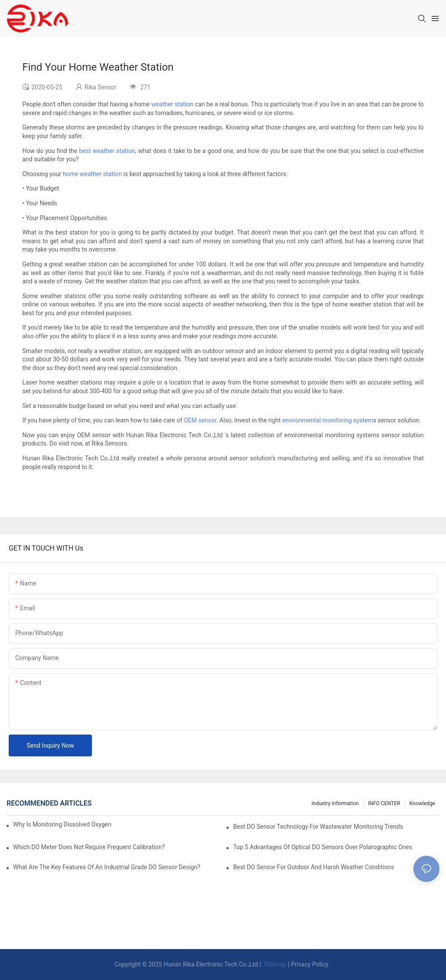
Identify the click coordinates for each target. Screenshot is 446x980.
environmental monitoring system (328, 420)
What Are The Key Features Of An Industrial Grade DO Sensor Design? (107, 867)
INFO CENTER (384, 803)
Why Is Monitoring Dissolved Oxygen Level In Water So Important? (63, 824)
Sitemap (275, 964)
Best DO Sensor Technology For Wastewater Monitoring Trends (318, 827)
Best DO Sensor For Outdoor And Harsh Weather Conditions (314, 867)
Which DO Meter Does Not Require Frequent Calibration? (89, 847)
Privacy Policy (310, 964)
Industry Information (335, 803)
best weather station (107, 151)
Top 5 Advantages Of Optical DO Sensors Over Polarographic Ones (323, 847)
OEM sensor (200, 420)
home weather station (92, 174)
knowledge (422, 803)
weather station (172, 104)
